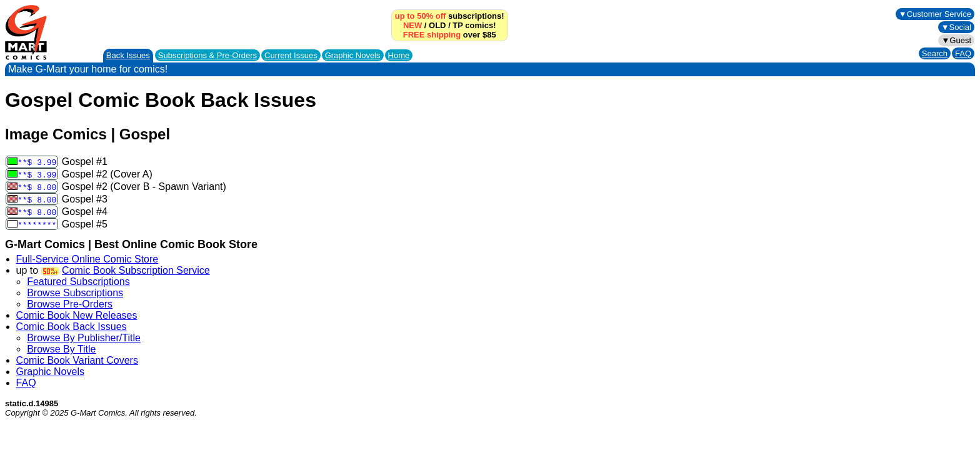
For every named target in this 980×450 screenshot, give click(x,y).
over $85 (450, 35)
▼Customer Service (935, 14)
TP (457, 25)
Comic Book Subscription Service (136, 270)
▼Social (956, 27)
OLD (437, 25)
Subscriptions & (207, 55)
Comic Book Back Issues (72, 327)
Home (399, 55)
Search (935, 53)
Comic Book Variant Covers (77, 360)
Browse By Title (61, 349)
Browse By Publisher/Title (84, 338)
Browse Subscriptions (75, 293)
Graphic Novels (353, 55)
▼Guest (956, 40)
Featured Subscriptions (78, 282)
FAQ (963, 53)
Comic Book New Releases (77, 315)
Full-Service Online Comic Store (87, 259)
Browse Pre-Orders (70, 304)
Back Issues (128, 55)
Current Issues (291, 55)
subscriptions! (450, 16)
